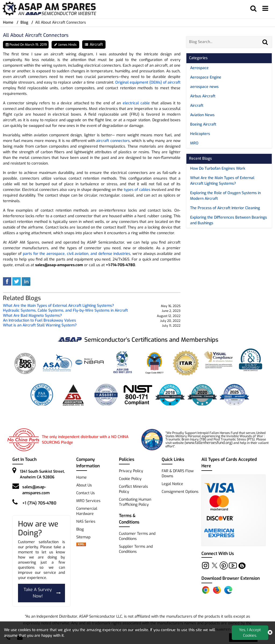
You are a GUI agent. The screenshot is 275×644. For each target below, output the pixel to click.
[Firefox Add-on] (217, 590)
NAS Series (86, 522)
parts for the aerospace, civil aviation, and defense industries (77, 254)
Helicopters (200, 134)
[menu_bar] (265, 9)
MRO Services (88, 501)
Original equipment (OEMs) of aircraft (148, 82)
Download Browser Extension (231, 578)
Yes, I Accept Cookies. (250, 633)
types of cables (137, 190)
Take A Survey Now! (42, 593)
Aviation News (202, 115)
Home (82, 477)
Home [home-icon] (9, 22)
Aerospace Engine (206, 77)
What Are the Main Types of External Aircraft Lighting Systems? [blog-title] (58, 306)
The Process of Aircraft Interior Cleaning (225, 208)
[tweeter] (17, 281)
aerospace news (204, 87)
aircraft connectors (113, 141)
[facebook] (7, 281)
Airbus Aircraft (203, 96)
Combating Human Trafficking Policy (135, 502)
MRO (194, 143)
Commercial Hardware (87, 511)
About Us (84, 485)
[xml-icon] (81, 545)
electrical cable (136, 103)
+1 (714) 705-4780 (39, 503)
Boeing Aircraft (203, 124)
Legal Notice (172, 484)
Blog (24, 22)
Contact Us (86, 493)
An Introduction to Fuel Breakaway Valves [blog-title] (39, 321)
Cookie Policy (130, 479)
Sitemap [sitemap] (86, 537)
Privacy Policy (131, 471)
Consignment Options (180, 492)
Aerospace (199, 68)
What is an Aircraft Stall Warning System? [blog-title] (40, 325)
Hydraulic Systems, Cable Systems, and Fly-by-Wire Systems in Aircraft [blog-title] (65, 311)
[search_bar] (253, 9)
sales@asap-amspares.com (36, 490)
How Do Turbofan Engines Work (218, 168)
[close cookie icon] (270, 633)
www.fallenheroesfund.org (209, 443)
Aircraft (96, 45)
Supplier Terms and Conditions (136, 549)
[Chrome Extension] (206, 590)
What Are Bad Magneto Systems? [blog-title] (32, 316)
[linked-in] (26, 281)
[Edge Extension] (228, 590)
